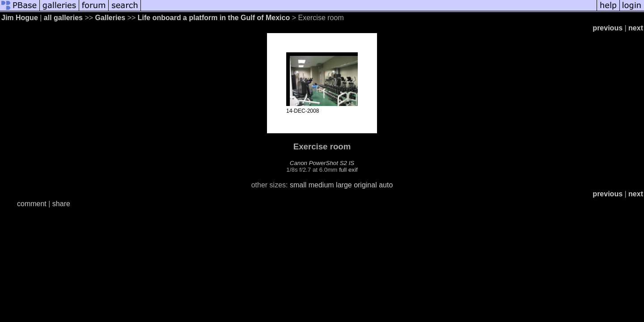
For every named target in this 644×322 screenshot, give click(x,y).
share (61, 204)
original (365, 185)
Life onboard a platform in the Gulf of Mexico (214, 18)
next (636, 28)
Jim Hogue (20, 18)
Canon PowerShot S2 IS (322, 163)
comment (32, 204)
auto (386, 185)
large (344, 185)
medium (321, 185)
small (298, 185)
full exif (348, 170)
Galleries (110, 18)
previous (608, 28)
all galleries (63, 18)
